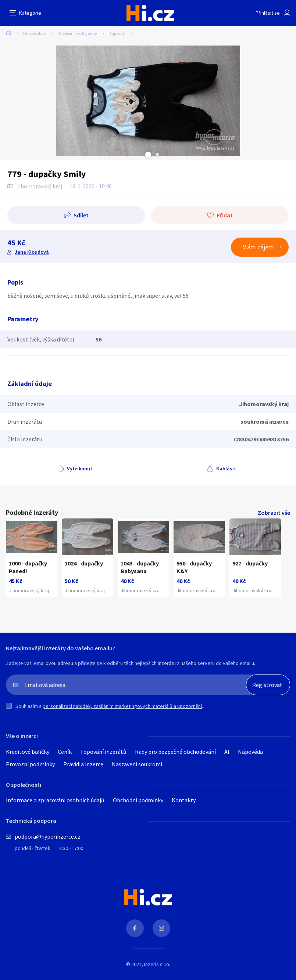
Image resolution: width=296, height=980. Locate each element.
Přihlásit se (268, 13)
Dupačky (117, 33)
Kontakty (184, 800)
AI (227, 752)
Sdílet (81, 215)
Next (157, 155)
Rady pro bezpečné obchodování (175, 752)
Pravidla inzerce (83, 764)
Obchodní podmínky (138, 800)
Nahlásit (226, 469)
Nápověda (250, 752)
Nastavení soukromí (137, 764)
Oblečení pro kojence (77, 33)
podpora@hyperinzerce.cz (48, 836)
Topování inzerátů (103, 752)
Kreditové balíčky (28, 752)
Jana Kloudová (32, 252)
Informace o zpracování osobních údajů (55, 800)
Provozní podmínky (30, 764)
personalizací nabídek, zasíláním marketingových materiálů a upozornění (122, 706)
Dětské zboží (35, 33)
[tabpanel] (148, 101)
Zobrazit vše (274, 513)
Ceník (65, 752)
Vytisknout (80, 469)
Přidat (225, 215)
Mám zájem (258, 247)
